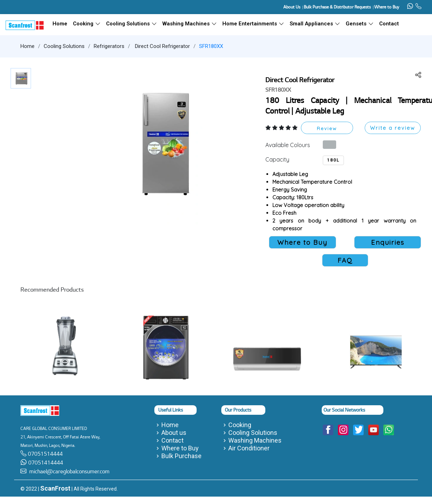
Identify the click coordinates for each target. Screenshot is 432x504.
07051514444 (45, 454)
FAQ (345, 260)
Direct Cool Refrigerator (162, 46)
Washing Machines (190, 24)
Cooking (87, 24)
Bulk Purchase (181, 456)
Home (27, 46)
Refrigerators (109, 46)
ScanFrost (55, 488)
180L (333, 160)
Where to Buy (180, 448)
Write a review (393, 128)
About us (174, 433)
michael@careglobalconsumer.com (68, 471)
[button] (163, 143)
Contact (389, 24)
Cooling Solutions (131, 24)
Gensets (360, 24)
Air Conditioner (249, 448)
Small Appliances (315, 24)
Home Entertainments (253, 24)
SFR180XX (211, 46)
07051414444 (45, 463)
